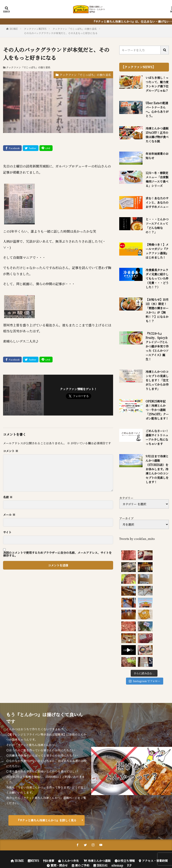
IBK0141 (100, 805)
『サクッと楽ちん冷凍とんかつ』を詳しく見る (47, 760)
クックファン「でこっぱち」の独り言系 (75, 29)
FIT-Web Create (91, 819)
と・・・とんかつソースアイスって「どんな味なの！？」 (157, 226)
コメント (11, 451)
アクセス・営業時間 (153, 800)
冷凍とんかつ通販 (97, 800)
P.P (129, 805)
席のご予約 (81, 805)
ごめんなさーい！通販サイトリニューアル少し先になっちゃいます (157, 437)
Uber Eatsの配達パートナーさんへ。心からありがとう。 (157, 109)
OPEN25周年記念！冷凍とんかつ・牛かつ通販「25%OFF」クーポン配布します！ (157, 410)
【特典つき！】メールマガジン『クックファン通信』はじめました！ (157, 251)
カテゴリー (126, 498)
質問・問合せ (57, 805)
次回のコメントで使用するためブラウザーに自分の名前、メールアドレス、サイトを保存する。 (57, 554)
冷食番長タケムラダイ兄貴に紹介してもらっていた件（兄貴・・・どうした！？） (157, 278)
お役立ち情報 (125, 800)
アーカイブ (126, 518)
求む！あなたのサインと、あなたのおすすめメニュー (157, 202)
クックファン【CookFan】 (103, 814)
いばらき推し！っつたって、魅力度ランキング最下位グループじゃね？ (157, 84)
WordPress (132, 819)
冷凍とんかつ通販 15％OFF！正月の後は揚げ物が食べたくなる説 (157, 135)
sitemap (117, 805)
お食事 (49, 800)
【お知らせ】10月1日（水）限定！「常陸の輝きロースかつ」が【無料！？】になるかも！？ (157, 310)
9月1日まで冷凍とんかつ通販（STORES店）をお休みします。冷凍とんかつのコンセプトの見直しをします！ (157, 469)
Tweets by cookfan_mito (137, 539)
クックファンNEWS (35, 29)
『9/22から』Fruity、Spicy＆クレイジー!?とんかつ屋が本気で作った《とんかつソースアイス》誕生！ (157, 346)
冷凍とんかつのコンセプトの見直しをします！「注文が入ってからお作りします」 (157, 380)
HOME (14, 29)
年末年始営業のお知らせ (157, 156)
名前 (8, 497)
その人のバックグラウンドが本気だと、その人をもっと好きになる (61, 33)
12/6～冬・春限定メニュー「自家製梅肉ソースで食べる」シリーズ (157, 179)
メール (9, 515)
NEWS (33, 800)
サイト (7, 532)
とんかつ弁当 (69, 800)
